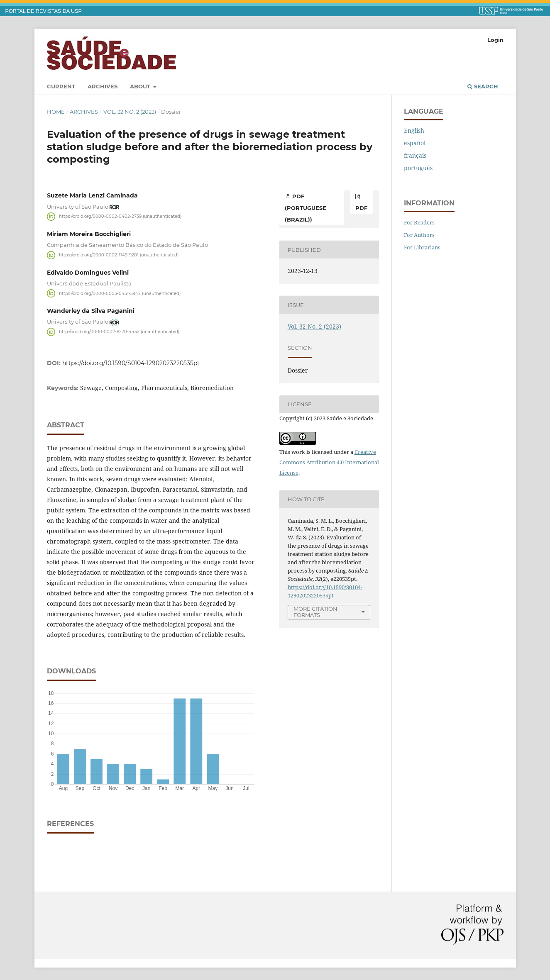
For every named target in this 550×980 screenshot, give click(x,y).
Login (495, 40)
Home (56, 112)
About (141, 86)
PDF (361, 208)
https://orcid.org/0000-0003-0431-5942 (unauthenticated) (120, 293)
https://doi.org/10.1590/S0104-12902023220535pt (131, 363)
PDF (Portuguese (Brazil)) (306, 208)
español (415, 143)
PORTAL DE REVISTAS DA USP (44, 11)
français (415, 155)
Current (61, 86)
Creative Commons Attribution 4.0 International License (329, 462)
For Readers (419, 222)
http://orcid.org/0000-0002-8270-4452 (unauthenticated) (119, 332)
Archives (103, 86)
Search (483, 86)
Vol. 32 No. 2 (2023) (130, 112)
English (414, 130)
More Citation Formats (315, 612)
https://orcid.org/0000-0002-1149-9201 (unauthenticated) (119, 255)
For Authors (419, 235)
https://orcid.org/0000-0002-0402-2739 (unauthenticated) (120, 216)
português (418, 168)
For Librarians (422, 247)
